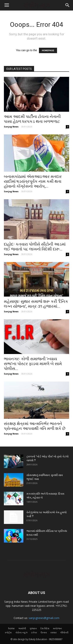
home (11, 628)
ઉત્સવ (44, 632)
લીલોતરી (64, 632)
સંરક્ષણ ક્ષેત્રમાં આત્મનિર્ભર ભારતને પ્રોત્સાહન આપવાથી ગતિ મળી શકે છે (35, 426)
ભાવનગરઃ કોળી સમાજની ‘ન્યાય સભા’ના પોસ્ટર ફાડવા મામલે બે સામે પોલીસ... (33, 364)
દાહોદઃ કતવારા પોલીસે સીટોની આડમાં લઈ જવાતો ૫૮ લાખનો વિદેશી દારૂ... (35, 247)
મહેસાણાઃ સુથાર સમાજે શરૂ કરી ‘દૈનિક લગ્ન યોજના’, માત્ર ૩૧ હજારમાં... (36, 304)
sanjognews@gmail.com (44, 618)
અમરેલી (22, 628)
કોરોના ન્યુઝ (21, 632)
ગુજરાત (33, 628)
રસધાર (54, 632)
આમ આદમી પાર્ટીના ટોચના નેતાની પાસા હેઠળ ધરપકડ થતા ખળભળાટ (32, 119)
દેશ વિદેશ (45, 628)
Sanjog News (11, 127)
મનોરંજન (57, 628)
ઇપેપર (34, 632)
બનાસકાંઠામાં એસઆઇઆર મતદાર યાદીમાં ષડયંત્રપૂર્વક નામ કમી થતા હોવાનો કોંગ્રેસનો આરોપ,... (33, 181)
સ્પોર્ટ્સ (8, 632)
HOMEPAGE (48, 50)
